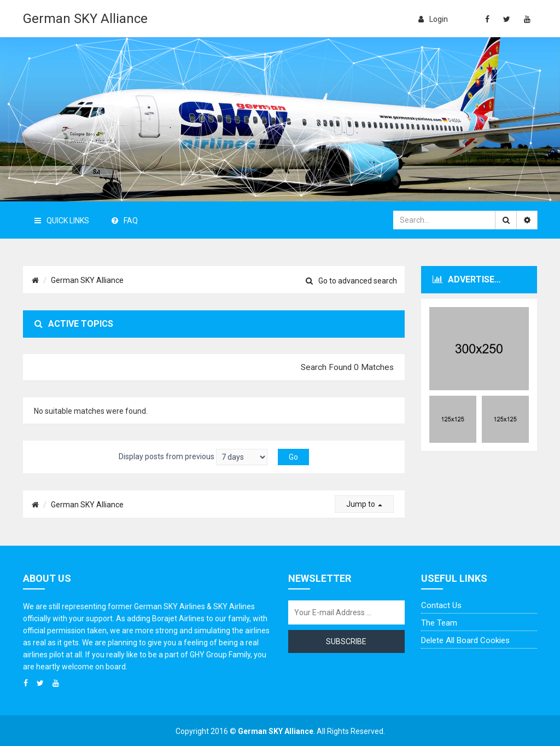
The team (439, 623)
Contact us (441, 605)
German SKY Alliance (85, 19)
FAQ (125, 221)
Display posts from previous (193, 457)
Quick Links (62, 221)
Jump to (364, 504)
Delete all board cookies (465, 640)
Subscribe (346, 641)
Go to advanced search (351, 281)
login (433, 19)
